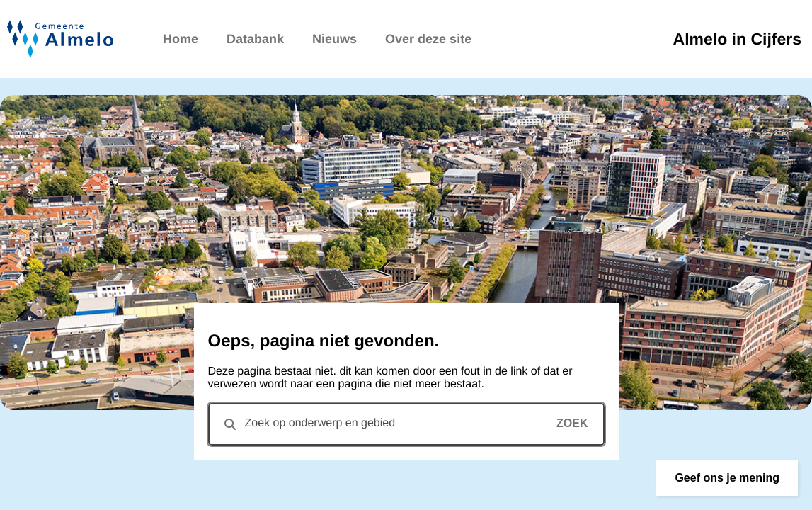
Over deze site (428, 39)
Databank (255, 39)
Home (181, 39)
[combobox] (406, 424)
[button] (727, 478)
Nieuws (334, 39)
